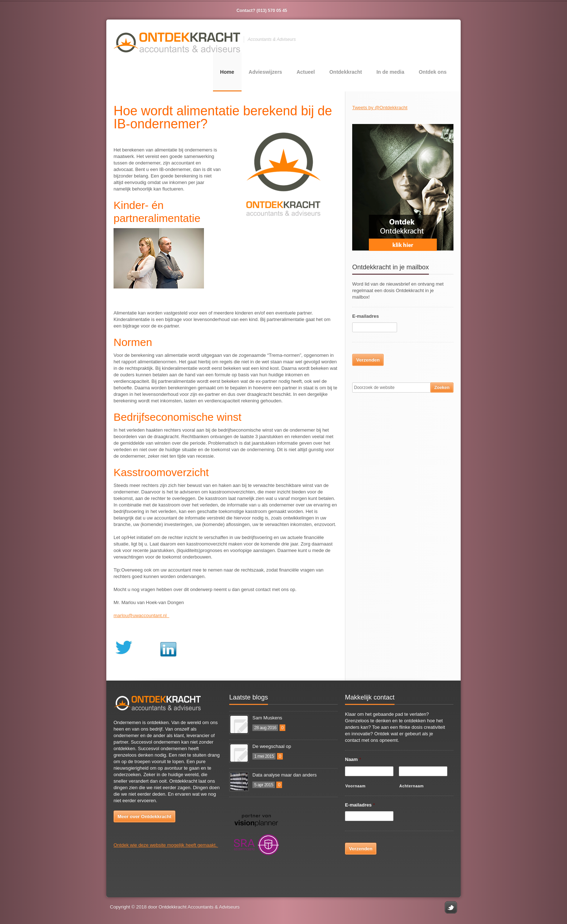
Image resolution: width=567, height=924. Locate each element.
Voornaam (355, 786)
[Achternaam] (423, 771)
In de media (390, 72)
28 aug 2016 (265, 728)
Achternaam (412, 786)
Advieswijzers (266, 72)
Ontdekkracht (346, 72)
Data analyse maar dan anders (285, 775)
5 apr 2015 (264, 785)
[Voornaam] (369, 771)
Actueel (306, 72)
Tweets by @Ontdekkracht (380, 108)
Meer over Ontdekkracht (144, 816)
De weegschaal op (272, 746)
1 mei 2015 (264, 756)
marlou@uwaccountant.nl (141, 615)
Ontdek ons (433, 72)
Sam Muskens (267, 718)
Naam (353, 759)
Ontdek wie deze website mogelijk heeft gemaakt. (166, 845)
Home (227, 72)
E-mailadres (366, 316)
